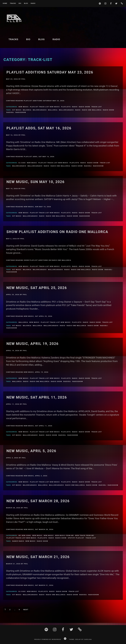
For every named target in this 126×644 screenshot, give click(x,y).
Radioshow (21, 112)
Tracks (13, 3)
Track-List (97, 107)
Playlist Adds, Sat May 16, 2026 (39, 128)
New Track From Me (85, 535)
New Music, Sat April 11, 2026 (37, 397)
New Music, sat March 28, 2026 (38, 501)
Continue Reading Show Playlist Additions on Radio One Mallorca (39, 260)
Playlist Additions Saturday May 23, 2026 (50, 72)
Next (26, 610)
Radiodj (10, 112)
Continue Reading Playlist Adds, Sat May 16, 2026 (30, 157)
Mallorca (53, 110)
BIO (20, 3)
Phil (23, 79)
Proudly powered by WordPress (48, 639)
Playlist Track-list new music (45, 107)
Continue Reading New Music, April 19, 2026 (27, 372)
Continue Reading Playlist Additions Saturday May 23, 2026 (35, 101)
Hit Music (17, 110)
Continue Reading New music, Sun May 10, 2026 (29, 207)
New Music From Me (64, 535)
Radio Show (84, 107)
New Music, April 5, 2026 (31, 451)
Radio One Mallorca (92, 110)
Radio (33, 3)
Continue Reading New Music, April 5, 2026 (27, 476)
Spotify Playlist (76, 538)
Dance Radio (18, 541)
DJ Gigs (22, 163)
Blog (26, 3)
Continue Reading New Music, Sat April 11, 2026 (29, 426)
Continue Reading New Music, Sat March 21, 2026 (30, 585)
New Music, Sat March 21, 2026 (38, 557)
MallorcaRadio (66, 110)
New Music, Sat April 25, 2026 (37, 288)
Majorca (27, 110)
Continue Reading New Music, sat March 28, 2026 (30, 529)
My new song (25, 535)
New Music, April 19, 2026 (33, 344)
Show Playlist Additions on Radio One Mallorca (57, 232)
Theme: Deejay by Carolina (80, 639)
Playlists (66, 107)
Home (5, 3)
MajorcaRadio (40, 110)
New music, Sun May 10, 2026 (36, 182)
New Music (24, 107)
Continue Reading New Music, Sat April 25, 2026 (29, 316)
